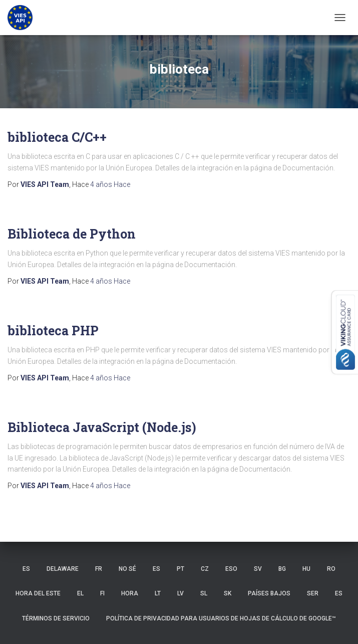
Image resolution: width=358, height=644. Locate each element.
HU (306, 569)
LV (181, 593)
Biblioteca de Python (72, 234)
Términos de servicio (56, 618)
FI (102, 593)
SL (204, 593)
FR (99, 569)
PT (181, 569)
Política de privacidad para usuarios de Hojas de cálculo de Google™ (221, 618)
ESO (231, 569)
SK (228, 593)
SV (258, 569)
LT (158, 593)
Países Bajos (269, 593)
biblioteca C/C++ (57, 137)
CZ (205, 569)
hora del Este (38, 593)
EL (80, 593)
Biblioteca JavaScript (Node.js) (102, 427)
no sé (127, 569)
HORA (130, 593)
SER (313, 593)
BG (282, 569)
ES (26, 569)
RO (331, 569)
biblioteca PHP (53, 331)
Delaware (63, 569)
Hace (110, 184)
